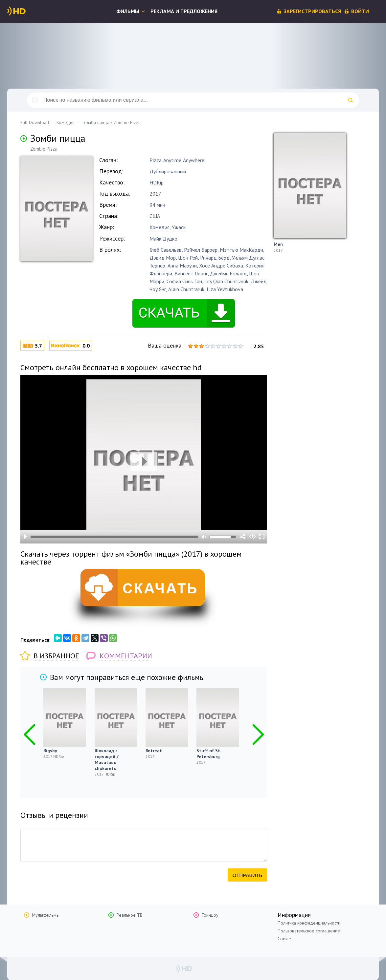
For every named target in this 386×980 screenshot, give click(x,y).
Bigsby (50, 751)
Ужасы (179, 227)
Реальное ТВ (130, 915)
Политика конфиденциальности (309, 923)
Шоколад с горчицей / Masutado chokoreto (107, 759)
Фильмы (128, 11)
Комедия (159, 227)
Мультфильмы (46, 915)
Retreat (154, 751)
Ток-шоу (210, 915)
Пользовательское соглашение (309, 931)
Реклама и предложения (184, 11)
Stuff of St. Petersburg (209, 754)
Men (278, 244)
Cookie (284, 939)
